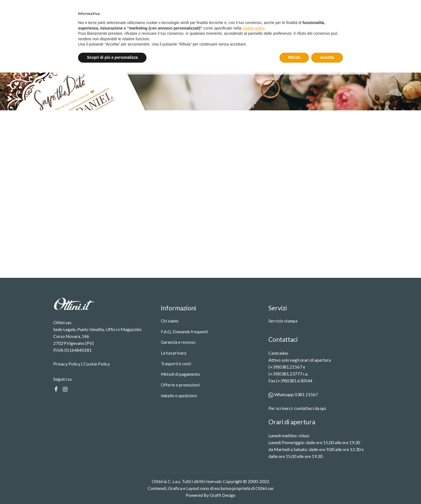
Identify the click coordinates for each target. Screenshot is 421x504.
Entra (326, 7)
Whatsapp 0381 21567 (293, 394)
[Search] (307, 31)
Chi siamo (170, 321)
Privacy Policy (67, 364)
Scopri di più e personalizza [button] (112, 489)
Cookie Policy (97, 364)
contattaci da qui (310, 408)
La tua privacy (174, 353)
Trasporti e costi (176, 364)
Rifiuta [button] (294, 489)
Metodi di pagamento (180, 374)
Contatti (213, 31)
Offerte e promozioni (180, 385)
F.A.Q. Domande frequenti (184, 332)
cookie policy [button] (253, 460)
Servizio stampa (183, 31)
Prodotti (149, 31)
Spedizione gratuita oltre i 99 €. (213, 6)
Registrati (355, 7)
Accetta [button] (327, 489)
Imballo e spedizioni (179, 396)
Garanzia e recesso (178, 342)
